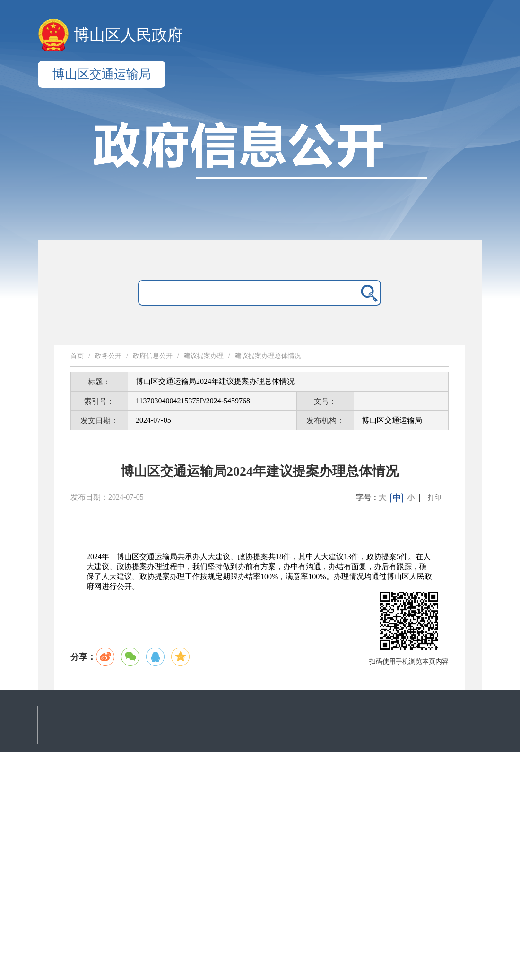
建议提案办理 (204, 356)
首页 (77, 356)
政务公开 (108, 356)
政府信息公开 (153, 356)
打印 (434, 498)
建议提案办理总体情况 (268, 356)
